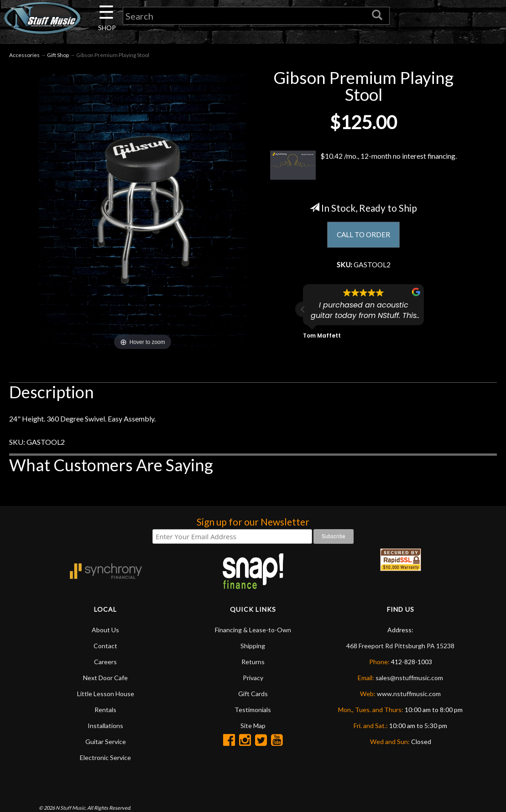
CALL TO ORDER (363, 236)
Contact (105, 646)
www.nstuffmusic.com (409, 694)
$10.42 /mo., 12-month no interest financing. (363, 166)
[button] (303, 311)
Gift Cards (253, 694)
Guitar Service (106, 742)
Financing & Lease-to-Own (253, 630)
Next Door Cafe (105, 678)
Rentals (105, 710)
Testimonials (253, 710)
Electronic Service (105, 758)
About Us (105, 630)
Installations (105, 726)
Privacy (253, 678)
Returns (253, 662)
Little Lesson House (106, 694)
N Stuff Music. (71, 808)
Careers (105, 662)
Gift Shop (58, 55)
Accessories (24, 55)
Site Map (253, 726)
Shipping (253, 646)
